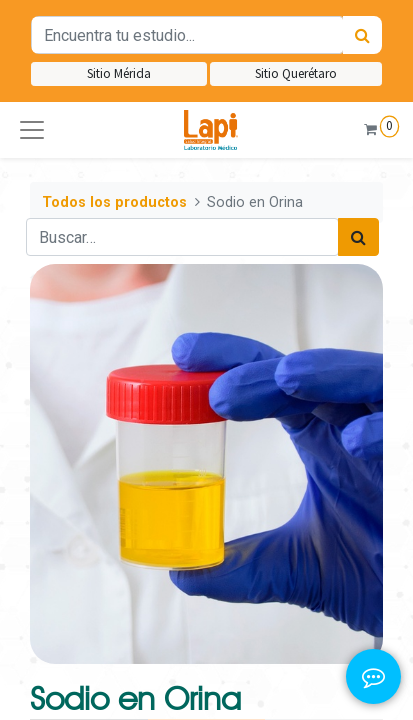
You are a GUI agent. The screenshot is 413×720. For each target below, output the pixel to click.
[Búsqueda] (362, 35)
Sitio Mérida (119, 73)
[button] (32, 130)
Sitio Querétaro (296, 73)
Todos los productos (114, 202)
